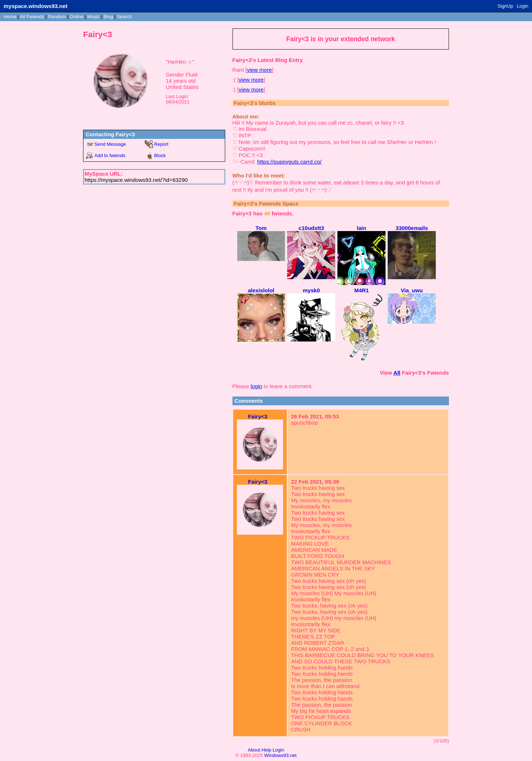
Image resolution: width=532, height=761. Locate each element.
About (254, 750)
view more (259, 70)
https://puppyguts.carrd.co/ (290, 162)
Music (94, 17)
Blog (108, 17)
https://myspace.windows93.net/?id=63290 (136, 180)
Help (267, 750)
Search (124, 17)
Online (77, 17)
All (32, 17)
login (257, 386)
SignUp (506, 6)
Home (10, 17)
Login (523, 6)
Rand (57, 17)
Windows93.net (280, 755)
